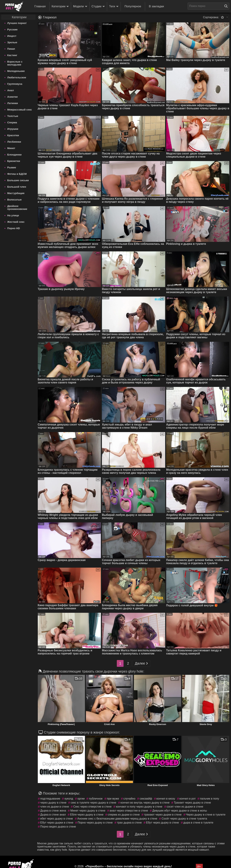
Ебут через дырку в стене (163, 823)
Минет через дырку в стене (88, 811)
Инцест (12, 36)
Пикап (11, 49)
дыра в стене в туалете (198, 823)
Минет (11, 148)
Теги (114, 7)
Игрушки (13, 129)
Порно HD (14, 228)
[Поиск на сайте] (227, 6)
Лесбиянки (14, 142)
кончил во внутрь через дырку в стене (145, 803)
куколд (69, 799)
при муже (113, 799)
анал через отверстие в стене (129, 811)
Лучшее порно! (17, 23)
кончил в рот (188, 799)
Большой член (17, 187)
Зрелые (12, 42)
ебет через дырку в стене (57, 819)
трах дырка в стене (129, 823)
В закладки (156, 6)
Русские (12, 29)
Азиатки (12, 97)
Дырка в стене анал (53, 815)
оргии (81, 799)
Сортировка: (211, 17)
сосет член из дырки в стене (185, 807)
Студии (98, 7)
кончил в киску (166, 799)
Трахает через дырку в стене (192, 803)
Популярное (133, 6)
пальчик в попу (210, 799)
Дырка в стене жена (53, 811)
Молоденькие (16, 71)
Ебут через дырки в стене (57, 823)
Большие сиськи (18, 180)
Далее (141, 663)
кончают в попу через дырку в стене (139, 807)
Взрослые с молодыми (15, 63)
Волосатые (14, 200)
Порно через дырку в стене (95, 823)
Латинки (13, 103)
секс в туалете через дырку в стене (93, 803)
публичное (96, 799)
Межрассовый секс (20, 110)
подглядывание (50, 799)
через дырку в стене (53, 803)
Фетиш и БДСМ (17, 174)
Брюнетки (14, 161)
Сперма (12, 122)
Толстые (13, 116)
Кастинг (12, 55)
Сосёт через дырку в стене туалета (184, 819)
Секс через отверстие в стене (92, 807)
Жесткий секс (16, 222)
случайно (129, 799)
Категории (60, 7)
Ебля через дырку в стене (87, 815)
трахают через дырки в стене (163, 815)
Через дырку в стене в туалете (206, 815)
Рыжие (12, 167)
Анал (11, 90)
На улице (13, 215)
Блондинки (14, 155)
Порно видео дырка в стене (58, 827)
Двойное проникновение (17, 207)
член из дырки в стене (55, 807)
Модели (80, 7)
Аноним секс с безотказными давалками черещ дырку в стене (117, 819)
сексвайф (146, 799)
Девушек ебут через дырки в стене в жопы (180, 811)
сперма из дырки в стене (124, 815)
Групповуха (15, 84)
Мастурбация (16, 193)
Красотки (13, 135)
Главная (40, 6)
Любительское (17, 77)
